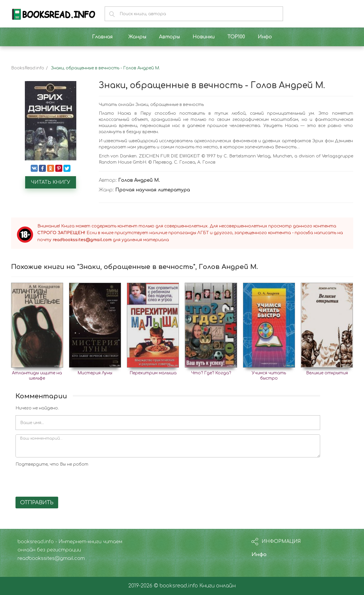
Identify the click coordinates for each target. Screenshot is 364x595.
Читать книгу (51, 182)
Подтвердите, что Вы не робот (52, 464)
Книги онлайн (218, 586)
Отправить (37, 503)
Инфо (259, 554)
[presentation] (60, 481)
